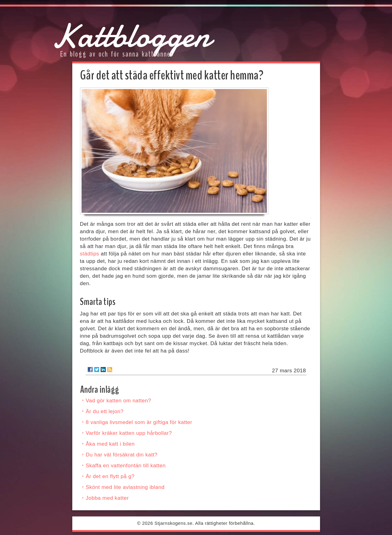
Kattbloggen (131, 36)
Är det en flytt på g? (110, 476)
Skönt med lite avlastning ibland (125, 487)
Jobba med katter (107, 498)
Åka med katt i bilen (110, 444)
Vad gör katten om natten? (119, 401)
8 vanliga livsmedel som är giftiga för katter (139, 422)
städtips (90, 254)
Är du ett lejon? (105, 411)
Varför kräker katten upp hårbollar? (129, 433)
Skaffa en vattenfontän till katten (126, 466)
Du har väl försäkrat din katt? (122, 455)
